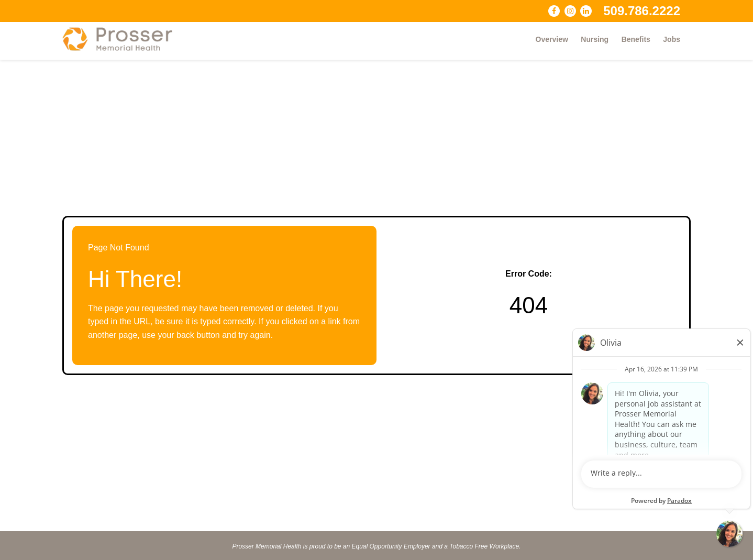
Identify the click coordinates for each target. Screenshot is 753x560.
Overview (552, 39)
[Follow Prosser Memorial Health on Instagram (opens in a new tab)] (570, 11)
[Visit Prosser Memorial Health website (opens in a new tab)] (123, 39)
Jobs (672, 39)
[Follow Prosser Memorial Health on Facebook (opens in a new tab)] (554, 11)
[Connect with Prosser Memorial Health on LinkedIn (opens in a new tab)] (586, 11)
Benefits (636, 39)
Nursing (595, 39)
